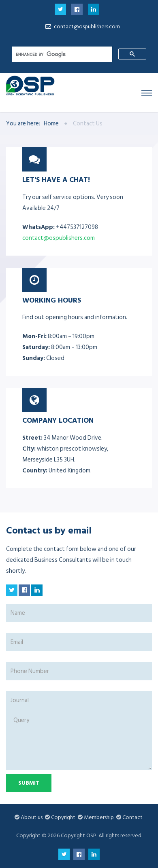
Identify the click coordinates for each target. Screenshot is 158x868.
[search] (61, 54)
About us (32, 817)
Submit (29, 783)
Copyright (63, 817)
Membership (99, 817)
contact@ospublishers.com (81, 26)
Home (51, 124)
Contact (132, 817)
